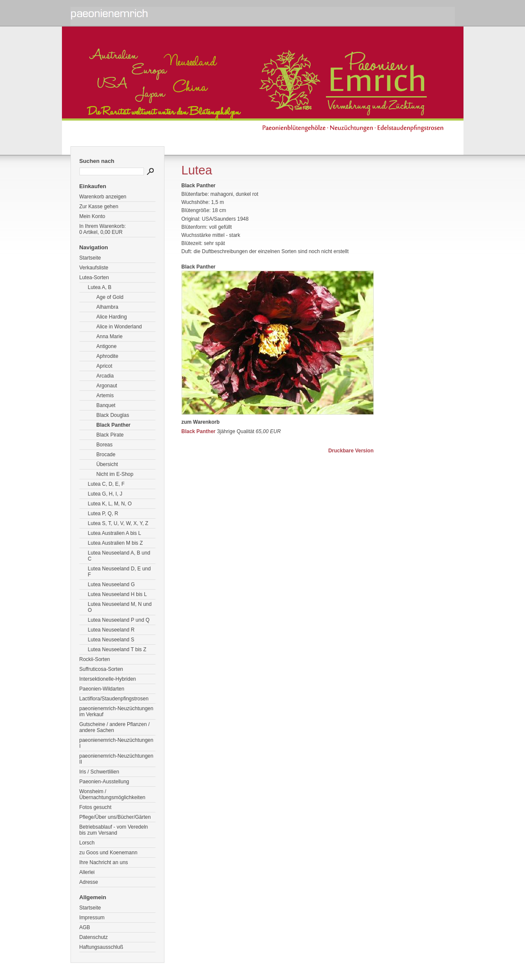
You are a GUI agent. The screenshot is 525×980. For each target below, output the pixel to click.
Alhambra (107, 307)
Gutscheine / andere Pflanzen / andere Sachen (115, 727)
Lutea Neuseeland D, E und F (119, 572)
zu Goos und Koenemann (109, 853)
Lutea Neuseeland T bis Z (117, 649)
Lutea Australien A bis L (115, 533)
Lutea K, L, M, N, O (110, 504)
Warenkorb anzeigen (103, 197)
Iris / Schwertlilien (99, 772)
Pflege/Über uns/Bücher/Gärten (115, 817)
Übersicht (107, 464)
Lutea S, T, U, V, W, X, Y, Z (118, 523)
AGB (85, 927)
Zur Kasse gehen (99, 207)
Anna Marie (110, 337)
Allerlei (87, 872)
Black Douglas (113, 415)
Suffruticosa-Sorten (101, 669)
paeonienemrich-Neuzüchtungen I (116, 743)
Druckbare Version (351, 451)
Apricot (104, 366)
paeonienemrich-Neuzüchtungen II (116, 759)
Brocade (106, 455)
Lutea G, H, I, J (105, 494)
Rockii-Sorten (95, 659)
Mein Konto (92, 216)
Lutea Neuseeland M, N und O (120, 607)
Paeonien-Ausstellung (104, 782)
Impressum (92, 918)
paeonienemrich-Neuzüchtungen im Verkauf (116, 711)
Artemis (105, 396)
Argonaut (107, 386)
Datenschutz (94, 937)
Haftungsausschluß (101, 947)
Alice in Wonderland (119, 327)
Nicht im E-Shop (115, 474)
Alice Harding (112, 317)
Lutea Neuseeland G (111, 584)
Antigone (107, 346)
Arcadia (105, 376)
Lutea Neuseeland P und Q (119, 620)
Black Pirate (110, 435)
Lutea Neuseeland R (111, 630)
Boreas (105, 445)
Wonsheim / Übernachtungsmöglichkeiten (113, 794)
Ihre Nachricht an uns (104, 862)
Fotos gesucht (95, 807)
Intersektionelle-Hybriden (108, 679)
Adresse (89, 882)
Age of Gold (110, 297)
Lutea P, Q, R (103, 514)
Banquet (106, 405)
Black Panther (114, 425)
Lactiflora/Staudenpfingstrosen (114, 699)
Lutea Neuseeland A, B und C (119, 556)
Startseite (90, 258)
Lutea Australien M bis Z (116, 543)
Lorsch (87, 843)
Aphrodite (107, 356)
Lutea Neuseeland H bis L (117, 594)
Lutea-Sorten (94, 277)
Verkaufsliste (94, 268)
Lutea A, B (100, 287)
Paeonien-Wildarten (102, 689)
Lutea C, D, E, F (106, 484)
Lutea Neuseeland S (111, 640)
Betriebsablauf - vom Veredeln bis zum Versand (114, 830)
